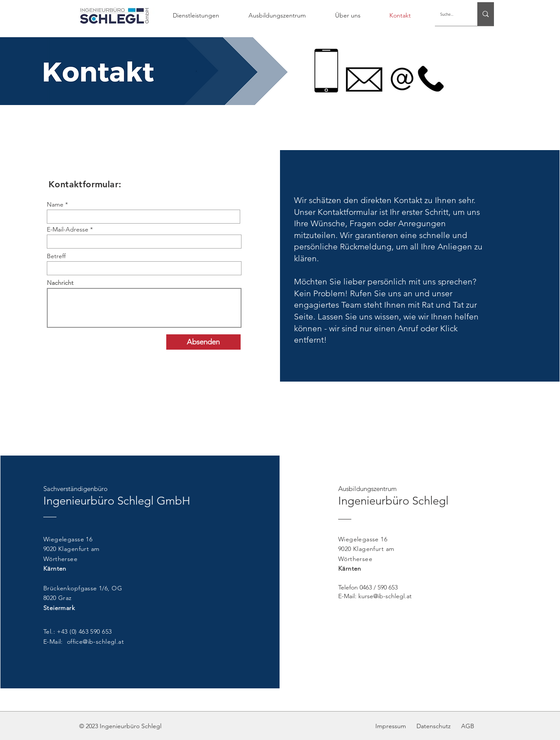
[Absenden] (203, 342)
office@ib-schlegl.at (95, 642)
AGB (468, 726)
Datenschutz (433, 726)
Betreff (56, 256)
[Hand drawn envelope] (114, 15)
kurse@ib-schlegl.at (385, 596)
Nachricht (60, 283)
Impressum (392, 726)
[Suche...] (450, 14)
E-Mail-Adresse (68, 229)
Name (55, 204)
